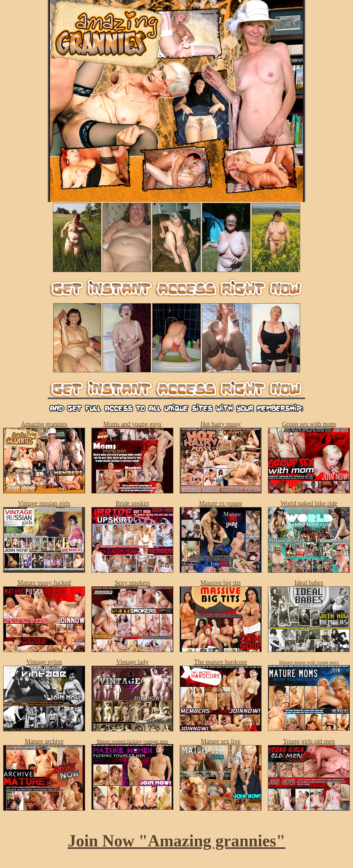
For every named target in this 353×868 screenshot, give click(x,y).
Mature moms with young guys (309, 662)
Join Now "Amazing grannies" (176, 841)
